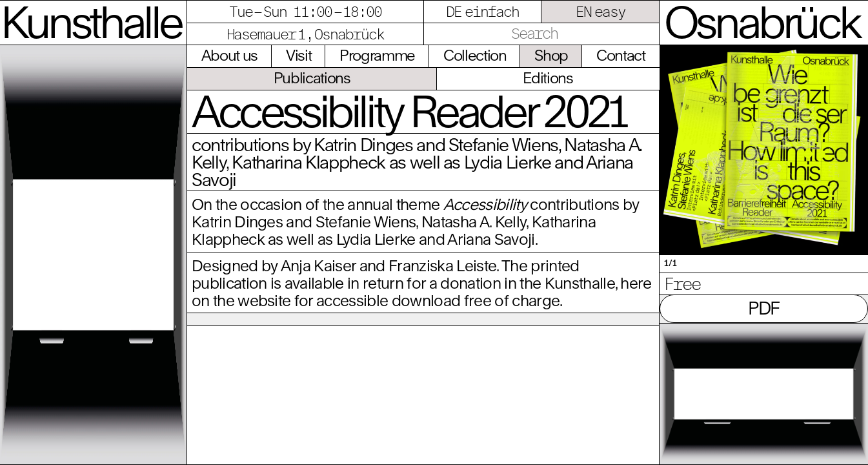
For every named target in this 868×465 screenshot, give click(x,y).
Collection (475, 55)
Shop (551, 55)
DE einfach (482, 11)
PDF (764, 308)
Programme (377, 55)
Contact (621, 55)
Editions (548, 77)
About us (229, 55)
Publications (312, 77)
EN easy (601, 11)
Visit (298, 55)
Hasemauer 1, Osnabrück (306, 34)
